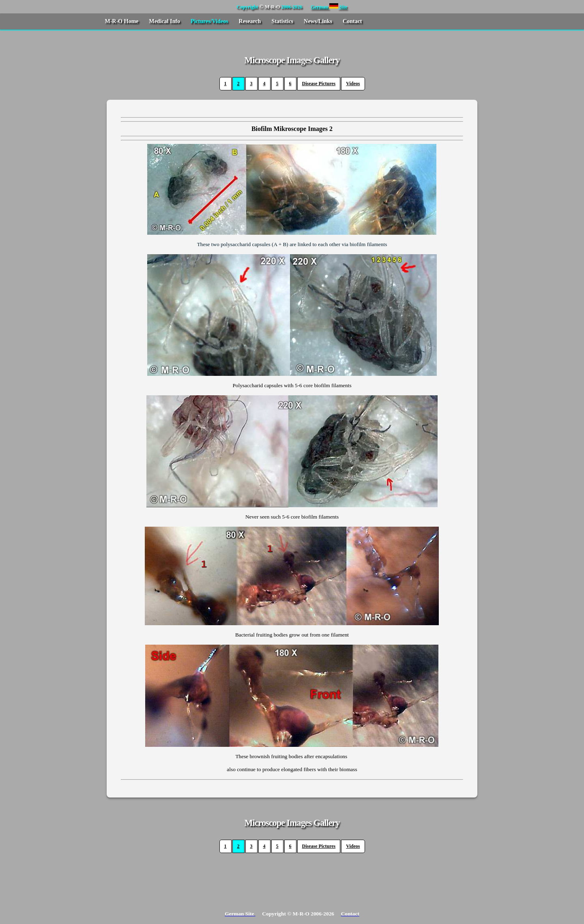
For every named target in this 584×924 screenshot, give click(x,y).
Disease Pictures (319, 84)
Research (250, 21)
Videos (353, 84)
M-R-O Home (121, 21)
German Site (329, 7)
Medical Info (164, 21)
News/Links (318, 21)
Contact (352, 21)
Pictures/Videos (209, 21)
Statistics (282, 21)
